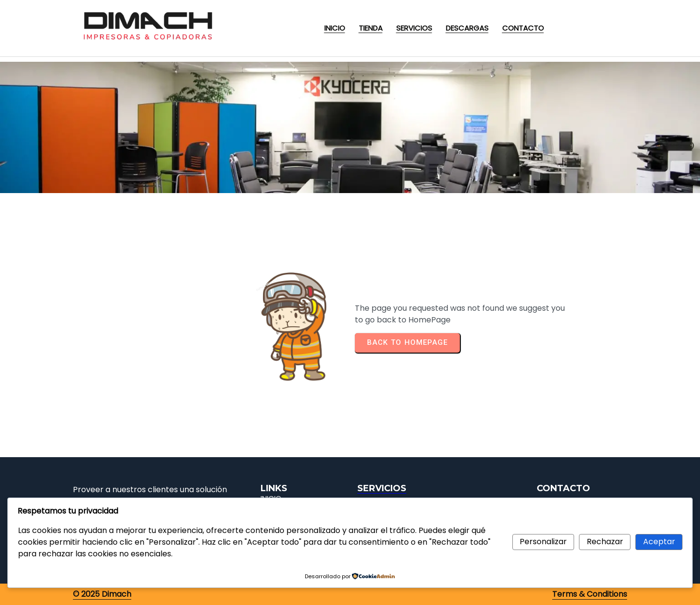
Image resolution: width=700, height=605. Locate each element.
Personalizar (543, 542)
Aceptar (659, 542)
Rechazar (605, 542)
